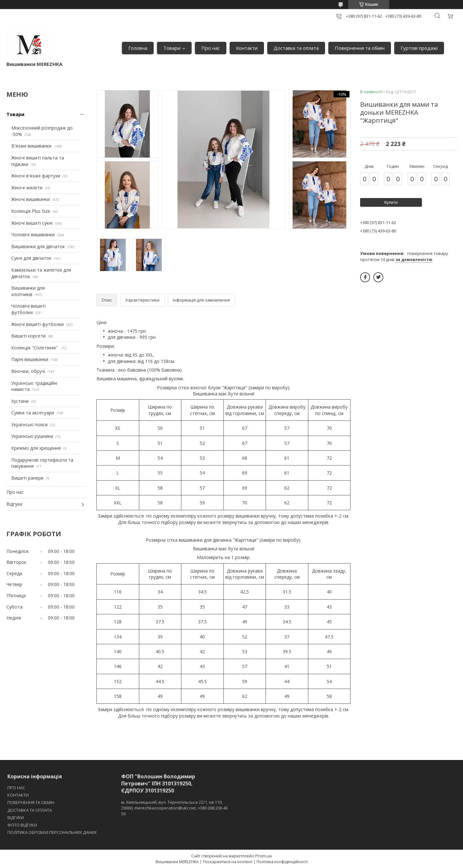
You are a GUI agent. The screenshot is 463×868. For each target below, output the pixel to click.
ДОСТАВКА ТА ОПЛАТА (30, 810)
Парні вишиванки (30, 359)
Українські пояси (29, 425)
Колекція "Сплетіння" (35, 348)
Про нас (211, 48)
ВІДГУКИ (16, 818)
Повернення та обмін (360, 48)
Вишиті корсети (28, 336)
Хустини (20, 401)
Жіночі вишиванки (31, 199)
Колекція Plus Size (31, 211)
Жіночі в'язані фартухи (36, 176)
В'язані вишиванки (32, 146)
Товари (172, 48)
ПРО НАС (16, 788)
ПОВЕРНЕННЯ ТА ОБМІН (31, 802)
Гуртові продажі (419, 48)
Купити (391, 202)
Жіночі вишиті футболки (37, 324)
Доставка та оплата (296, 48)
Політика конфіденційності (282, 862)
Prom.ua (263, 856)
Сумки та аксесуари (33, 413)
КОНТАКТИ (18, 795)
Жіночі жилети (27, 188)
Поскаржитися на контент (228, 862)
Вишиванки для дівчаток (38, 246)
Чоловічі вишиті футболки (28, 309)
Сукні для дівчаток (31, 258)
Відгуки (14, 504)
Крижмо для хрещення (36, 448)
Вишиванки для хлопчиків (28, 291)
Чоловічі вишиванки (33, 235)
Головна (138, 48)
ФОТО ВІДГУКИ (22, 825)
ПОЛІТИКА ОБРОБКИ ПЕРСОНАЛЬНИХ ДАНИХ (52, 832)
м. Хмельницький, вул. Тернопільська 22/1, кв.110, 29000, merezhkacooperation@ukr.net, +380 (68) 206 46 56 (174, 808)
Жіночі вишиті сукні (32, 223)
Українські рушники (32, 436)
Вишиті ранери (27, 478)
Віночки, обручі (28, 371)
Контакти (247, 48)
